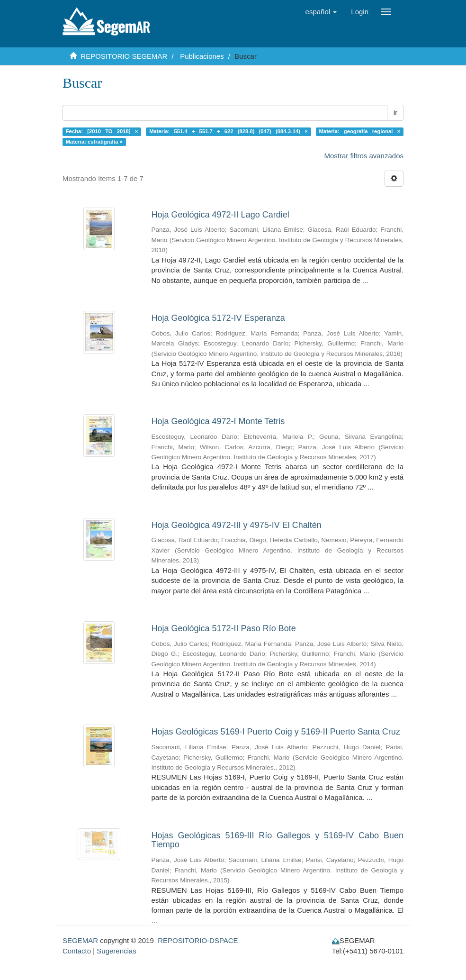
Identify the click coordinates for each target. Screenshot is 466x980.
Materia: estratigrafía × (94, 142)
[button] (321, 12)
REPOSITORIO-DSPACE (198, 940)
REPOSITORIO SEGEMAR (124, 56)
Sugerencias (116, 951)
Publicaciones (202, 56)
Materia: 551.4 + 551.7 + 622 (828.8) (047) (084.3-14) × (229, 131)
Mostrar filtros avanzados (364, 156)
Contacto (77, 951)
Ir (395, 113)
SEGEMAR (80, 940)
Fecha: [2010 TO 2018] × (102, 131)
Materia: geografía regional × (360, 131)
